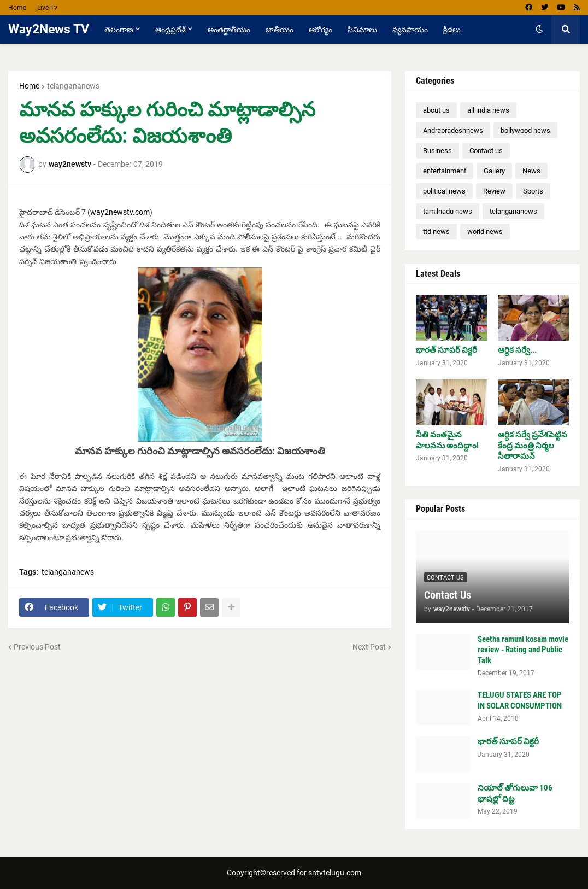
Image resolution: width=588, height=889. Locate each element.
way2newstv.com (120, 212)
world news (485, 232)
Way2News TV (49, 29)
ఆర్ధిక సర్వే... (517, 350)
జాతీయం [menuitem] (280, 30)
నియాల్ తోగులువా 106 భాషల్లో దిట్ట (515, 793)
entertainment (445, 171)
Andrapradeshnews (453, 130)
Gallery (494, 171)
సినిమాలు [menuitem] (362, 30)
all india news (488, 110)
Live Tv (47, 8)
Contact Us (448, 595)
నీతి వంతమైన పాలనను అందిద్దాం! (447, 440)
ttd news (436, 232)
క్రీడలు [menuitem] (452, 30)
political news (444, 191)
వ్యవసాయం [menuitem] (410, 30)
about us (436, 110)
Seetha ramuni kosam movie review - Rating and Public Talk (523, 650)
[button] (539, 30)
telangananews (73, 86)
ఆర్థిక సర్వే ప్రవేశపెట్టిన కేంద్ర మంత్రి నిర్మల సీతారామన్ (533, 445)
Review (494, 191)
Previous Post (37, 647)
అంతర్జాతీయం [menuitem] (229, 30)
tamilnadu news (448, 211)
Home (17, 8)
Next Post (369, 647)
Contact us (486, 151)
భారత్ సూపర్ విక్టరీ (446, 350)
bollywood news (525, 130)
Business (437, 151)
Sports (533, 191)
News (531, 171)
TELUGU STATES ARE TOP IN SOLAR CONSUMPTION (520, 700)
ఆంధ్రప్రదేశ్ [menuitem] (170, 30)
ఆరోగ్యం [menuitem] (321, 30)
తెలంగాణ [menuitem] (119, 30)
